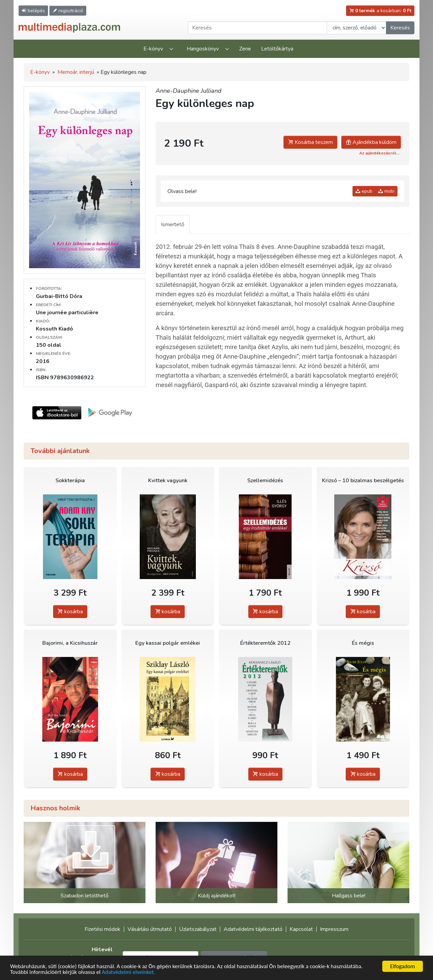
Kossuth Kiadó (54, 329)
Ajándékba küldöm (371, 142)
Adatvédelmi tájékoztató (253, 929)
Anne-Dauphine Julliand (189, 91)
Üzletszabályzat (198, 929)
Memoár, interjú (76, 72)
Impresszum (334, 929)
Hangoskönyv (203, 49)
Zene (245, 49)
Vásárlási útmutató (150, 929)
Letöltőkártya (277, 49)
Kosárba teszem (310, 142)
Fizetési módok (102, 929)
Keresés (400, 28)
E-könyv (153, 49)
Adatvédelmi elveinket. (129, 972)
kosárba (70, 612)
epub (364, 191)
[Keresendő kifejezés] (257, 28)
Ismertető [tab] (173, 225)
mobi (386, 191)
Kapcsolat (301, 929)
